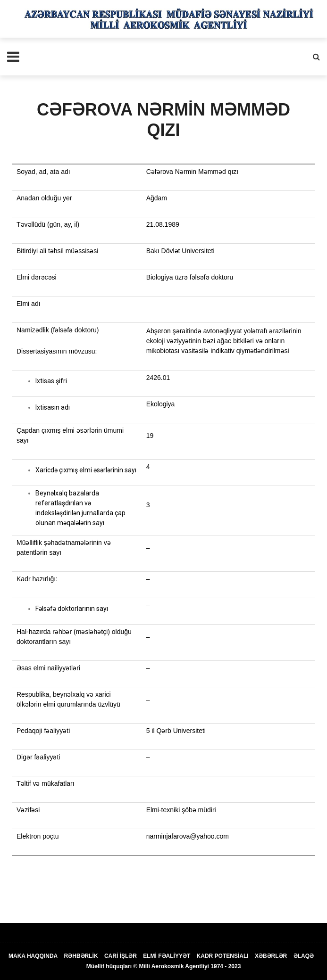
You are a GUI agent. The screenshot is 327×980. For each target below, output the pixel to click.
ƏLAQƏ (304, 956)
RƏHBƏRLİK (81, 956)
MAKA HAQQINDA (33, 956)
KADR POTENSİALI (223, 956)
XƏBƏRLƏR (271, 956)
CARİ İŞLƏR (121, 956)
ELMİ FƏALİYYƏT (167, 956)
